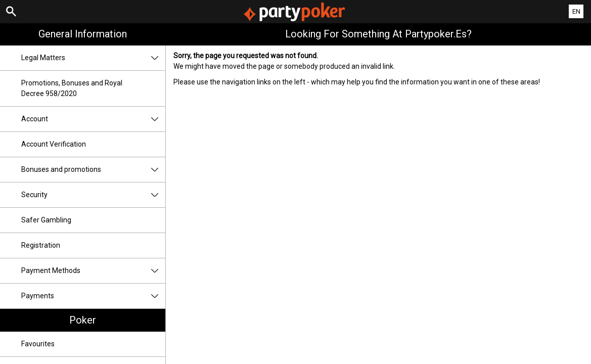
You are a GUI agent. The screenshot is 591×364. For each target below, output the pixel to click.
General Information (83, 34)
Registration (41, 245)
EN (576, 11)
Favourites (38, 344)
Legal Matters (93, 58)
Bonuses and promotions (93, 170)
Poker (83, 320)
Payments (93, 296)
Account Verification (54, 144)
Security (93, 195)
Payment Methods (93, 271)
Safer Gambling (46, 220)
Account (93, 119)
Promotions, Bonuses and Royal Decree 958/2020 (72, 88)
